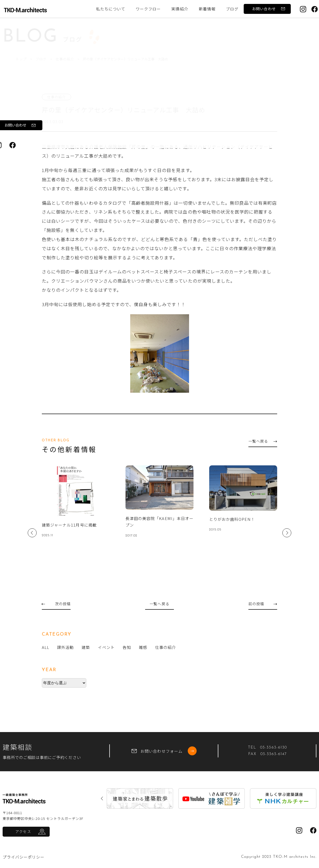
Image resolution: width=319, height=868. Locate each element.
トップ (21, 59)
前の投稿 (263, 604)
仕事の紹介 (66, 59)
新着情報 (207, 9)
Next (287, 533)
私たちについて (111, 9)
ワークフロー (148, 9)
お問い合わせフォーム (164, 751)
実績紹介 (180, 9)
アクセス (23, 831)
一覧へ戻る (263, 441)
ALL (45, 647)
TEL (267, 748)
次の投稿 (56, 604)
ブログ (42, 59)
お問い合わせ (268, 9)
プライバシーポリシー (24, 857)
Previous (32, 533)
